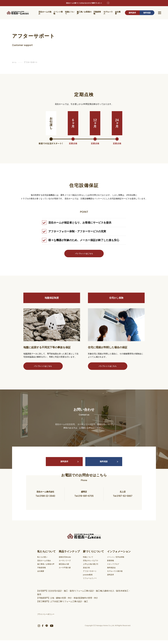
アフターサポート (91, 575)
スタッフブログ (114, 568)
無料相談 (147, 13)
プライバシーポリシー (47, 618)
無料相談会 (112, 571)
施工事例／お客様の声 (47, 568)
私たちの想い (43, 561)
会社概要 (118, 13)
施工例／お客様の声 (84, 13)
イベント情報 (58, 13)
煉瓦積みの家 (66, 568)
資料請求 (132, 13)
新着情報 (111, 564)
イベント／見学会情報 (117, 561)
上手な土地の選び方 (92, 568)
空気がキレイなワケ (92, 564)
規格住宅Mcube (67, 561)
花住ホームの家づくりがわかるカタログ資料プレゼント (84, 3)
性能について (70, 13)
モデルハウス (108, 13)
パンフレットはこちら (84, 254)
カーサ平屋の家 (67, 571)
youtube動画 (89, 578)
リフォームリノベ (91, 582)
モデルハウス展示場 (116, 575)
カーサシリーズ (67, 564)
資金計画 (87, 571)
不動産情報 (97, 13)
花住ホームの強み (45, 13)
